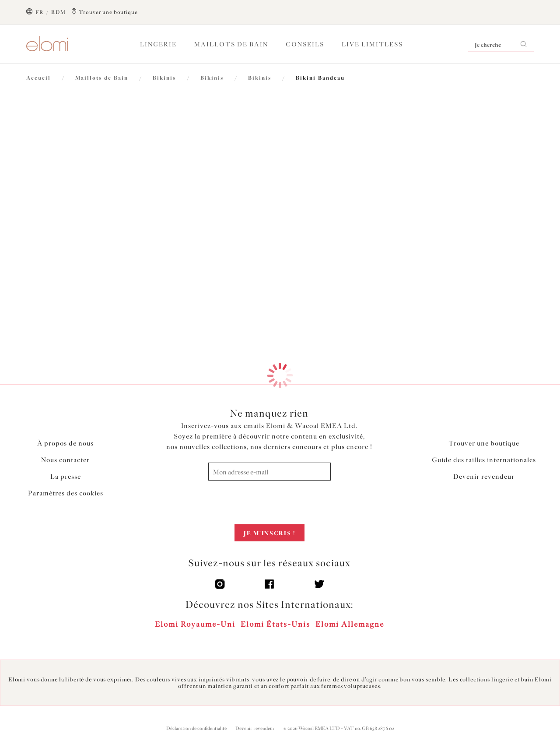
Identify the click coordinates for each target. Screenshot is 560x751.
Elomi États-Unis (275, 624)
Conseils (305, 44)
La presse (66, 477)
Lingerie (158, 44)
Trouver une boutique (484, 443)
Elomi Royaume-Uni (195, 624)
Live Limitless (372, 44)
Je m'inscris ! (269, 533)
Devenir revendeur (484, 477)
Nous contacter (65, 460)
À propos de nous (65, 443)
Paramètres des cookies (66, 493)
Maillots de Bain (231, 44)
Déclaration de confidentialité (196, 728)
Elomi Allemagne (350, 624)
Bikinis (164, 78)
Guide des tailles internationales (484, 460)
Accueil (38, 78)
